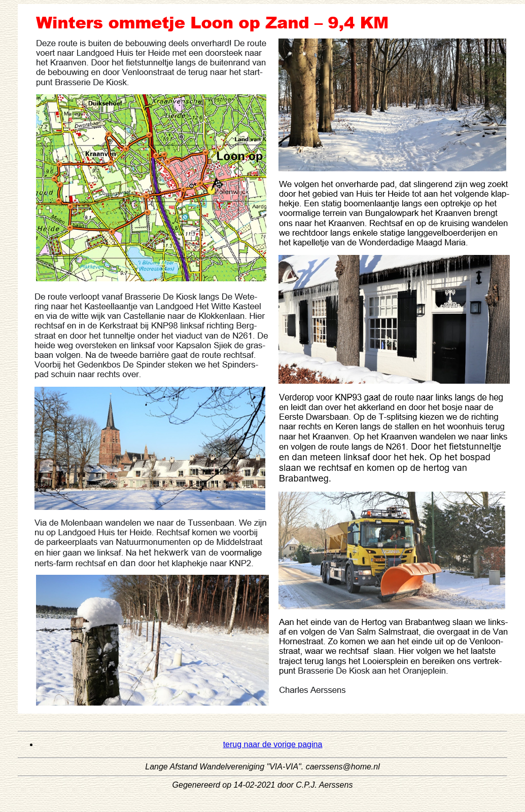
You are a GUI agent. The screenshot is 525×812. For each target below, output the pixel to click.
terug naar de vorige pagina (273, 744)
